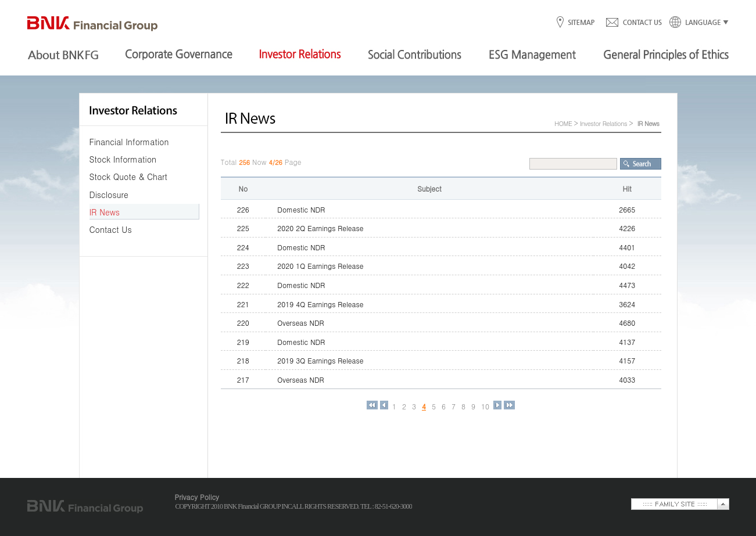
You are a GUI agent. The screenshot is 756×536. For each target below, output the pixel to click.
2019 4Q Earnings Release (320, 304)
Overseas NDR (300, 323)
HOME (563, 123)
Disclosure (109, 195)
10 (485, 407)
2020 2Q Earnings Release (320, 228)
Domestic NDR (301, 209)
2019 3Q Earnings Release (320, 360)
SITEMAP (581, 23)
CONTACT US (633, 23)
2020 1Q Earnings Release (320, 266)
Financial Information (129, 142)
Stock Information (123, 159)
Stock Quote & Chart (128, 177)
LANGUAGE (696, 23)
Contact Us (111, 229)
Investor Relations (603, 123)
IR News (105, 212)
